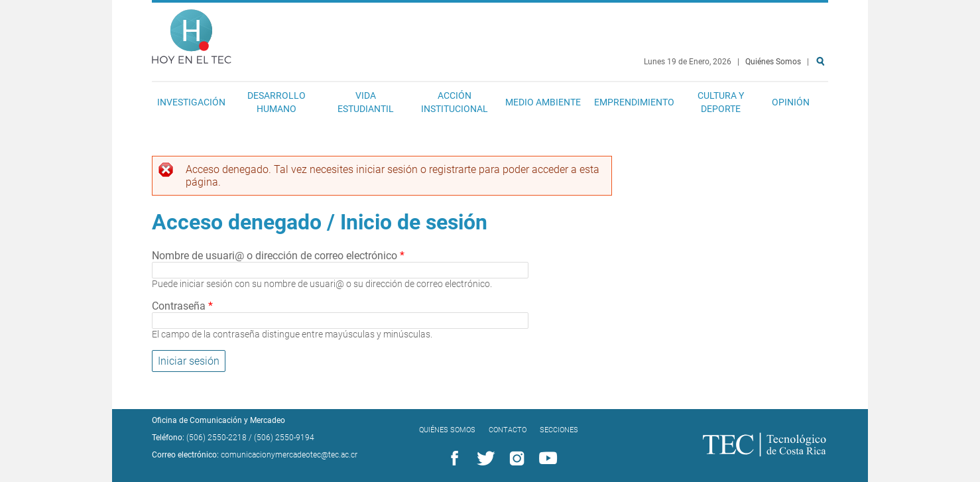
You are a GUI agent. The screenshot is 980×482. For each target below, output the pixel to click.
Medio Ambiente (543, 102)
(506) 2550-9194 (284, 438)
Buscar (823, 104)
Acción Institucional (455, 102)
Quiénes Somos (773, 62)
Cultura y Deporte (721, 102)
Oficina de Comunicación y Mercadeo (218, 420)
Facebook (452, 459)
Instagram (515, 459)
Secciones (559, 430)
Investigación (191, 102)
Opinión (791, 102)
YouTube (546, 459)
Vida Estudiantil (366, 102)
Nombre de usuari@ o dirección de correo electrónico (278, 256)
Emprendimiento (634, 102)
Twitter (483, 459)
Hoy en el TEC (192, 33)
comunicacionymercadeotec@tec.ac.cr (289, 455)
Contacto (508, 430)
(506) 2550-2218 (216, 438)
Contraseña (182, 306)
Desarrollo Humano (276, 102)
